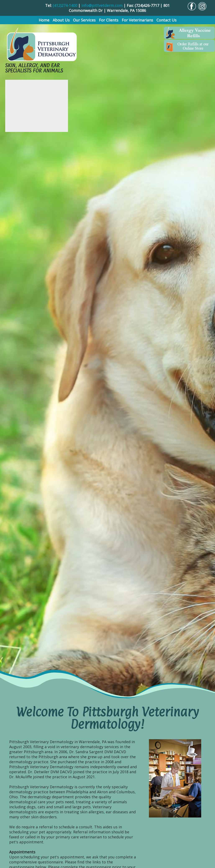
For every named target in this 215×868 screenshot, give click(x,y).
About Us (61, 20)
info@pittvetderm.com (102, 5)
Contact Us (166, 20)
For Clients (109, 20)
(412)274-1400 (65, 5)
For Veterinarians (137, 20)
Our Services (84, 20)
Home (44, 20)
